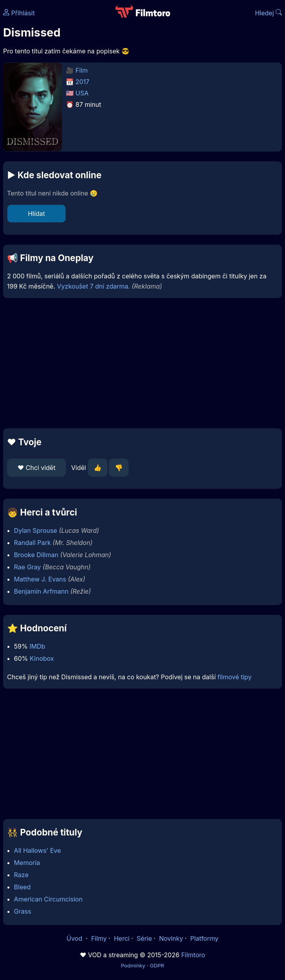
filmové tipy (235, 677)
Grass (23, 911)
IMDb (37, 646)
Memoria (27, 863)
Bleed (23, 887)
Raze (21, 875)
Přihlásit (19, 13)
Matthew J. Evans (40, 579)
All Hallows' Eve (38, 850)
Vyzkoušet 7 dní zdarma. (93, 286)
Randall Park (33, 543)
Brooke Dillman (36, 555)
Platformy (204, 938)
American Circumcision (48, 899)
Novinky (171, 938)
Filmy (99, 938)
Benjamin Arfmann (41, 591)
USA (82, 93)
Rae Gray (28, 567)
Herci (122, 938)
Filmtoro (193, 955)
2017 (83, 82)
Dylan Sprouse (36, 530)
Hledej (268, 13)
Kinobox (42, 658)
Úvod (75, 938)
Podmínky (133, 965)
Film (82, 70)
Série (144, 938)
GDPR (157, 965)
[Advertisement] (142, 363)
